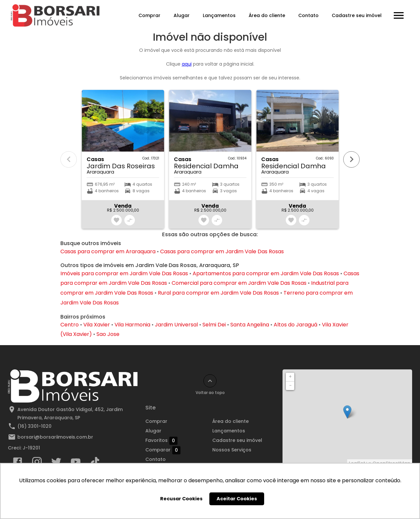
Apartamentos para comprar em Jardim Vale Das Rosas (266, 273)
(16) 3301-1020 (34, 426)
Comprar (149, 15)
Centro (70, 325)
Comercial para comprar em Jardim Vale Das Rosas (239, 283)
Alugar (181, 15)
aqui (187, 64)
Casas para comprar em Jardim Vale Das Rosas (222, 251)
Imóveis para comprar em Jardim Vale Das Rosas (124, 273)
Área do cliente (267, 15)
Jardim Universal (176, 325)
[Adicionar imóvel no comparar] (130, 220)
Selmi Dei (214, 325)
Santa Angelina (250, 325)
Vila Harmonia (132, 325)
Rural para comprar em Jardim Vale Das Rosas (218, 293)
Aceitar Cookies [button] (237, 499)
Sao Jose (108, 334)
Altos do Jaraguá (295, 325)
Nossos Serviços (232, 450)
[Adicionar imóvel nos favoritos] (116, 220)
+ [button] (290, 377)
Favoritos (161, 441)
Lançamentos (219, 15)
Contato (308, 15)
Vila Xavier (97, 325)
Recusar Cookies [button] (181, 499)
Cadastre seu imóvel (356, 15)
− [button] (290, 385)
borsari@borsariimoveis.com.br (55, 437)
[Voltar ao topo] (210, 381)
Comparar (163, 450)
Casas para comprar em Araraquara (108, 251)
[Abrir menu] (398, 15)
